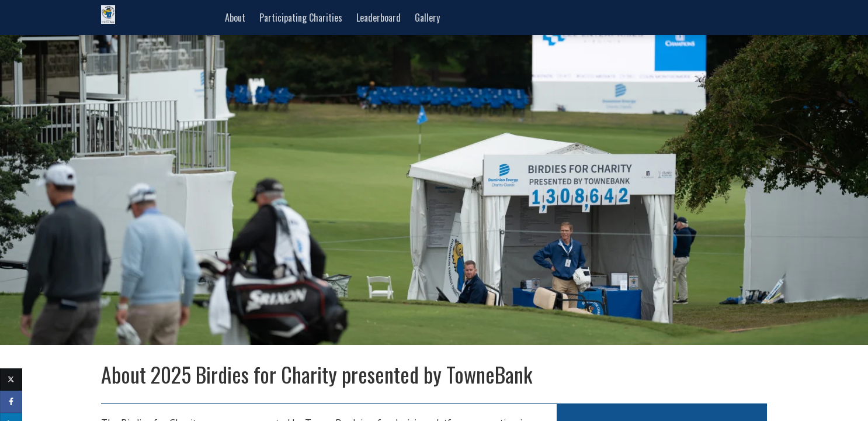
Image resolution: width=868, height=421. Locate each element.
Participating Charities (301, 18)
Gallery (427, 18)
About (235, 18)
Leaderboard (379, 18)
